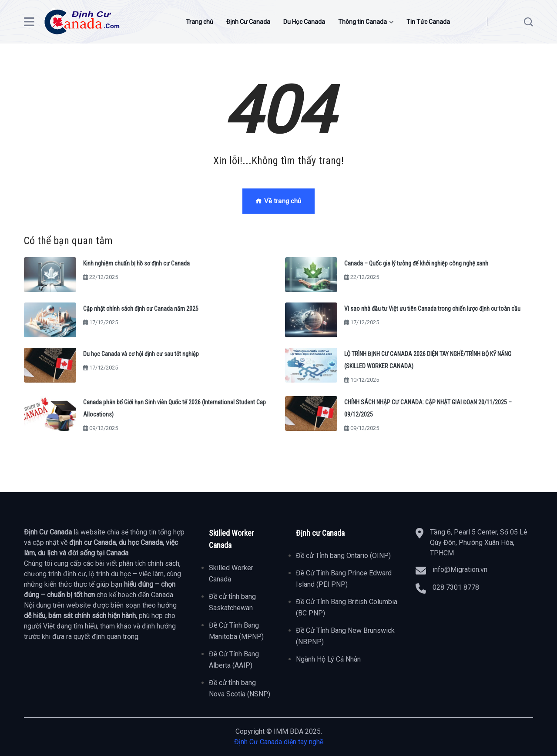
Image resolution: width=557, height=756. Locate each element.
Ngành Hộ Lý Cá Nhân (328, 659)
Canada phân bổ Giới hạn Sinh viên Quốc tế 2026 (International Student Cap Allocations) (174, 408)
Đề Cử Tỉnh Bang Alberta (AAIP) (234, 660)
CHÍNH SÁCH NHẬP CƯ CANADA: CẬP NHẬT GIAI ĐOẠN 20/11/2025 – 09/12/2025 (428, 408)
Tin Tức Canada (428, 22)
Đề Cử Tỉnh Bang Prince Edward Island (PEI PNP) (344, 579)
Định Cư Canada (248, 22)
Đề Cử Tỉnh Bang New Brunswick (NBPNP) (345, 636)
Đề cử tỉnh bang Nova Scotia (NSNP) (240, 688)
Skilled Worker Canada (231, 573)
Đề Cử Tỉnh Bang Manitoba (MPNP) (236, 631)
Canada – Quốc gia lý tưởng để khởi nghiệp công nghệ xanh (416, 263)
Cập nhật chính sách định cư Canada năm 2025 (141, 309)
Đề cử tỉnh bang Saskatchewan (232, 602)
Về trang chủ (278, 201)
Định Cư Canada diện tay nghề (279, 742)
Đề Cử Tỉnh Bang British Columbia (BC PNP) (347, 607)
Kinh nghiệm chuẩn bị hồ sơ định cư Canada (136, 263)
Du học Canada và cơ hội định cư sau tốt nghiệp (141, 354)
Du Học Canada (304, 22)
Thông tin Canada (362, 22)
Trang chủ (200, 22)
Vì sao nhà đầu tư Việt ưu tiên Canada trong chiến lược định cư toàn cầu (432, 309)
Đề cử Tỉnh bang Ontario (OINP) (343, 556)
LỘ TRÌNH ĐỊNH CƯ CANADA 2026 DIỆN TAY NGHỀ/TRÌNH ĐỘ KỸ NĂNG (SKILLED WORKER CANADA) (428, 360)
